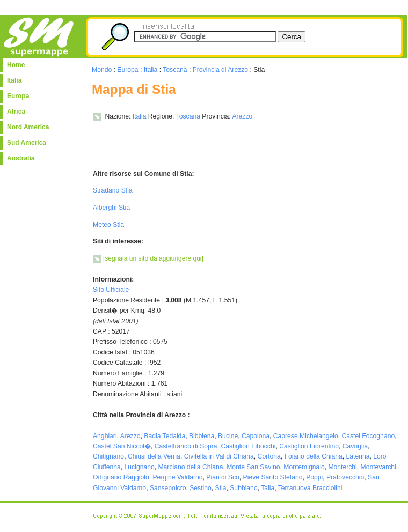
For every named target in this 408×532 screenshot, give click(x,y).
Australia (21, 158)
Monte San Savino (253, 467)
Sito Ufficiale (111, 290)
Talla (268, 488)
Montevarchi (378, 467)
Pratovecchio (345, 477)
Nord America (28, 127)
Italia (14, 80)
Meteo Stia (108, 225)
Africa (16, 112)
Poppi (314, 477)
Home (16, 65)
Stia (221, 488)
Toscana (175, 70)
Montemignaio (304, 467)
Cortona (269, 456)
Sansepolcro (168, 488)
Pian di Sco (223, 477)
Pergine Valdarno (178, 477)
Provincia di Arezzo (220, 70)
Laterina (358, 456)
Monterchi (342, 467)
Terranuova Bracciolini (310, 488)
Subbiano (243, 488)
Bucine (228, 436)
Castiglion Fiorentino (309, 446)
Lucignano (140, 467)
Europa (18, 96)
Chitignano (108, 456)
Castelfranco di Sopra (186, 446)
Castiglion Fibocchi (248, 446)
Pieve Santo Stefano (273, 477)
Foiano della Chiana (314, 456)
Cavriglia (355, 446)
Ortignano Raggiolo (121, 477)
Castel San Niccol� (122, 446)
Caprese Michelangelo (306, 436)
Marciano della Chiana (190, 467)
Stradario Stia (113, 190)
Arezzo (242, 116)
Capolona (256, 436)
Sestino (201, 488)
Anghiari (105, 436)
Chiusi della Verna (154, 456)
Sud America (27, 143)
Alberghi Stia (111, 208)
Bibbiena (202, 436)
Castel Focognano (369, 436)
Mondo (102, 70)
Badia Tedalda (165, 436)
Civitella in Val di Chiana (219, 456)
